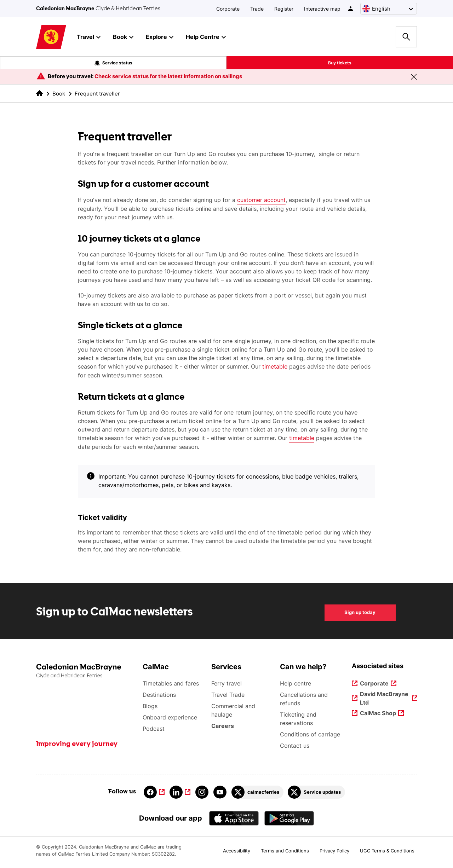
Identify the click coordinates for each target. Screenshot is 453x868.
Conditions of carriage (310, 734)
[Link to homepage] (51, 37)
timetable (275, 366)
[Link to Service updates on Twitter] (316, 792)
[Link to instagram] (202, 792)
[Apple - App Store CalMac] (234, 818)
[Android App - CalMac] (289, 818)
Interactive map (322, 9)
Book (59, 94)
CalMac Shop (378, 714)
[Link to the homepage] (86, 671)
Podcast (154, 729)
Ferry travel (226, 683)
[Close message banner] (414, 77)
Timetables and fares (171, 683)
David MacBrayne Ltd (385, 698)
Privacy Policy (334, 851)
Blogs (150, 706)
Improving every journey (77, 744)
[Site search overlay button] (406, 37)
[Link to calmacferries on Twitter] (257, 792)
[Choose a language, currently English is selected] (389, 9)
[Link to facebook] (154, 792)
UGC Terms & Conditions (387, 851)
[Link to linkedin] (180, 792)
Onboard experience (170, 717)
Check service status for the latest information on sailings (168, 76)
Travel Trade (228, 695)
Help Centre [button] (206, 37)
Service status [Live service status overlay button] (113, 63)
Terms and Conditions (285, 851)
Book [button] (123, 37)
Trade (257, 9)
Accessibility (237, 851)
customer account (261, 200)
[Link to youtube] (220, 792)
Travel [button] (89, 37)
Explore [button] (160, 37)
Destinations (159, 695)
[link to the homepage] (39, 93)
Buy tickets (340, 63)
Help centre (296, 683)
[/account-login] (351, 9)
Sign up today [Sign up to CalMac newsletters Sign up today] (360, 620)
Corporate (228, 9)
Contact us (295, 746)
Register (284, 9)
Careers (223, 726)
